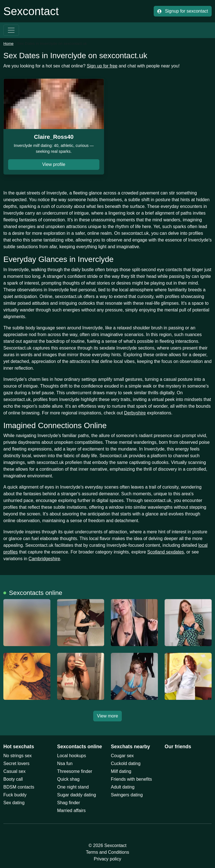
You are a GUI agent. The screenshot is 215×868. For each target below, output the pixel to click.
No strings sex (17, 756)
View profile (54, 164)
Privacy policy (107, 859)
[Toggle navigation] (11, 30)
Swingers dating (127, 795)
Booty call (13, 779)
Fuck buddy (15, 795)
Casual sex (14, 771)
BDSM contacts (19, 787)
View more (107, 716)
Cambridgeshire (44, 559)
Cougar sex (122, 756)
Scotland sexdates (166, 552)
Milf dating (121, 771)
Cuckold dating (126, 763)
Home (8, 44)
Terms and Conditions (108, 852)
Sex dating (14, 803)
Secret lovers (16, 763)
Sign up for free (102, 66)
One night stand (73, 787)
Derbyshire (135, 413)
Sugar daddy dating (77, 795)
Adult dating (123, 787)
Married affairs (71, 810)
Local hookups (72, 756)
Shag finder (69, 803)
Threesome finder (75, 771)
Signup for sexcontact (183, 11)
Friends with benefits (131, 779)
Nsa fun (65, 763)
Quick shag (68, 779)
